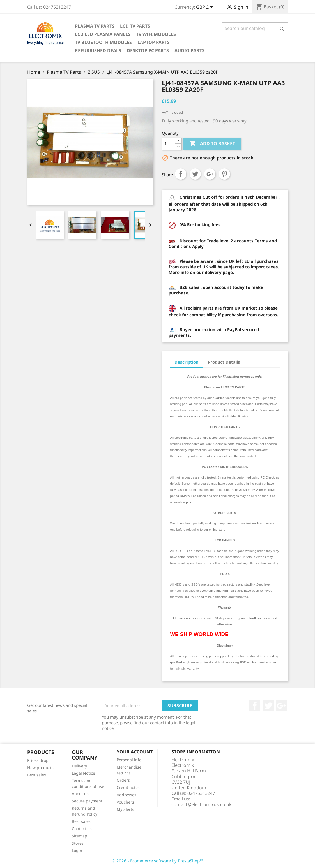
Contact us (82, 829)
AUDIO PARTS (189, 50)
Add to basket (212, 144)
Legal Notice (83, 773)
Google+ (210, 174)
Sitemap (80, 836)
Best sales (37, 775)
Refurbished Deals (98, 50)
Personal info (129, 760)
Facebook (255, 706)
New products (40, 768)
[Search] (255, 28)
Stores (78, 843)
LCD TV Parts (135, 26)
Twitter (268, 706)
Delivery (79, 766)
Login (77, 850)
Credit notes (128, 787)
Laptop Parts (154, 42)
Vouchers (125, 802)
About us (80, 794)
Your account (135, 752)
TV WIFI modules (156, 34)
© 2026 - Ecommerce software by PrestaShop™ (157, 861)
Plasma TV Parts (95, 26)
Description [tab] (187, 362)
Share (181, 174)
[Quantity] (169, 144)
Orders (123, 780)
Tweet (195, 174)
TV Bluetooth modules (103, 42)
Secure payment (87, 801)
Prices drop (38, 760)
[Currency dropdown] (205, 8)
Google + (282, 706)
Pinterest (224, 174)
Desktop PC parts (148, 50)
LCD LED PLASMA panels (103, 34)
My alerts (125, 809)
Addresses (127, 795)
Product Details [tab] (224, 362)
